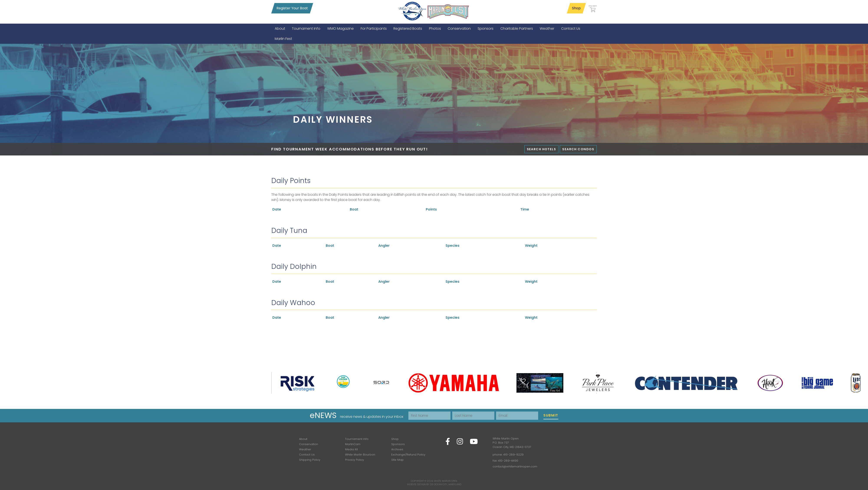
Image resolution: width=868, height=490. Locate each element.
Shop (576, 8)
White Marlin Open (446, 481)
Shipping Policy (310, 460)
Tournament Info (357, 439)
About (303, 439)
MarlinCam (353, 444)
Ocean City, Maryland (448, 484)
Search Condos (578, 149)
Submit (551, 415)
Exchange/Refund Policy (408, 455)
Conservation (309, 444)
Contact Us (307, 455)
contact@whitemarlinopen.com (515, 466)
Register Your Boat (292, 8)
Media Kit (351, 449)
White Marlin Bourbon (360, 455)
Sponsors (398, 444)
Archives (397, 449)
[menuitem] (280, 29)
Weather (305, 449)
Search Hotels (542, 149)
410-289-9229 (513, 455)
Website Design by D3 (420, 484)
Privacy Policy (354, 460)
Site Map (397, 460)
